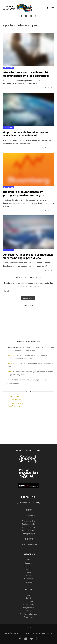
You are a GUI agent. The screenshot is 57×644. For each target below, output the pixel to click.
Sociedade (29, 579)
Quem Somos (29, 516)
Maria (10, 364)
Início (29, 510)
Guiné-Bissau (28, 604)
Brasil (29, 598)
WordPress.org (14, 406)
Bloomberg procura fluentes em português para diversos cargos (23, 193)
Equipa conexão (29, 524)
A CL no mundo (28, 527)
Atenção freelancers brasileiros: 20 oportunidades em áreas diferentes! (26, 74)
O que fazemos (29, 530)
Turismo (29, 582)
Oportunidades (9, 68)
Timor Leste (28, 617)
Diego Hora (12, 355)
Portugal (29, 611)
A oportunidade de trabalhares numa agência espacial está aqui (26, 134)
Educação (29, 569)
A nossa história (29, 521)
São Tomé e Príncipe (28, 614)
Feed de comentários (16, 403)
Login (28, 628)
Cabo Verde (29, 601)
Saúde (28, 576)
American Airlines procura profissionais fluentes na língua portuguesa (28, 256)
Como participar (28, 534)
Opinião (29, 539)
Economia (28, 566)
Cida (9, 372)
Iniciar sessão (13, 396)
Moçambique (29, 608)
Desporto (29, 563)
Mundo (29, 572)
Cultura (29, 560)
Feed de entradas (15, 400)
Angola (28, 595)
